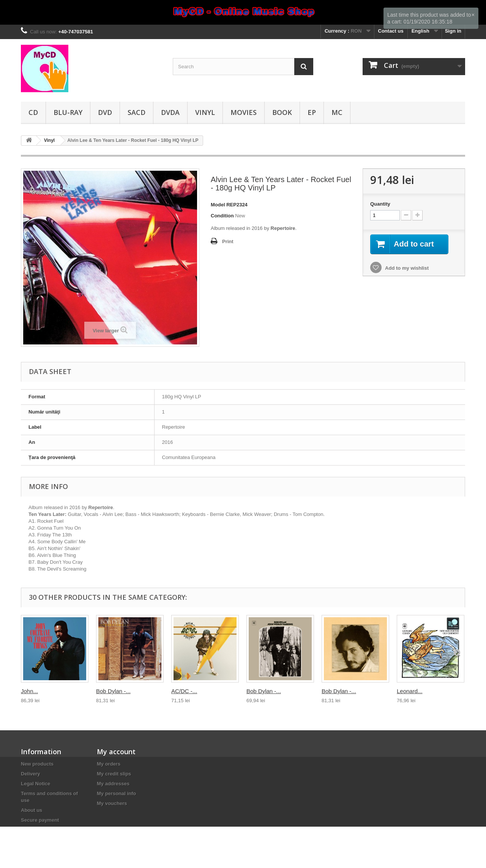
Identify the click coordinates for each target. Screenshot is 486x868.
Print (228, 241)
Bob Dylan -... (113, 691)
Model (218, 205)
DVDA (170, 112)
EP (312, 112)
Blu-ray (68, 112)
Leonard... (410, 691)
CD (33, 112)
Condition (222, 216)
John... (29, 691)
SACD (136, 112)
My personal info (116, 793)
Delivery (31, 774)
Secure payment (40, 820)
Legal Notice (36, 784)
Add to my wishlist (406, 268)
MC (337, 112)
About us (32, 810)
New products (37, 764)
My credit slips (114, 774)
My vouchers (112, 803)
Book (282, 112)
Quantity (380, 204)
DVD (105, 112)
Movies (244, 112)
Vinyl (205, 112)
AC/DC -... (184, 691)
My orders (109, 764)
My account (116, 752)
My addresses (113, 784)
